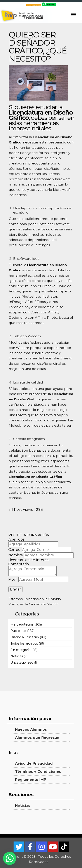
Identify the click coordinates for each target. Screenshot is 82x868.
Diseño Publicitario (25, 637)
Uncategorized (22, 663)
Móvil (13, 579)
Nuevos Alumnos (31, 729)
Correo (14, 550)
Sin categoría (20, 650)
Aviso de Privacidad (34, 763)
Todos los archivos (24, 643)
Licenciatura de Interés (28, 560)
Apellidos (16, 539)
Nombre (16, 555)
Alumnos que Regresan (37, 738)
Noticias (17, 656)
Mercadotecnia (22, 624)
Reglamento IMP (31, 780)
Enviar (16, 589)
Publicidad (18, 631)
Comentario (19, 564)
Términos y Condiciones (38, 772)
